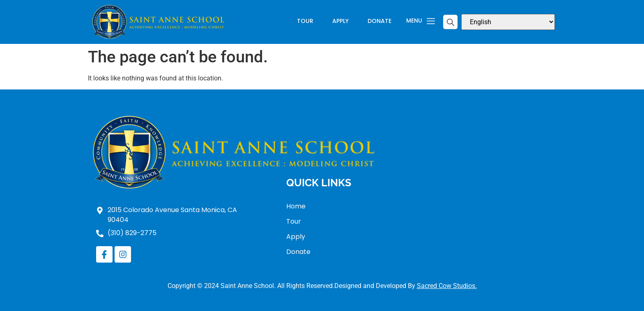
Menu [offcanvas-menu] (421, 21)
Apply (340, 22)
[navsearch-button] (450, 22)
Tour (305, 22)
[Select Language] (508, 22)
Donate (379, 22)
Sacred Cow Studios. (447, 286)
